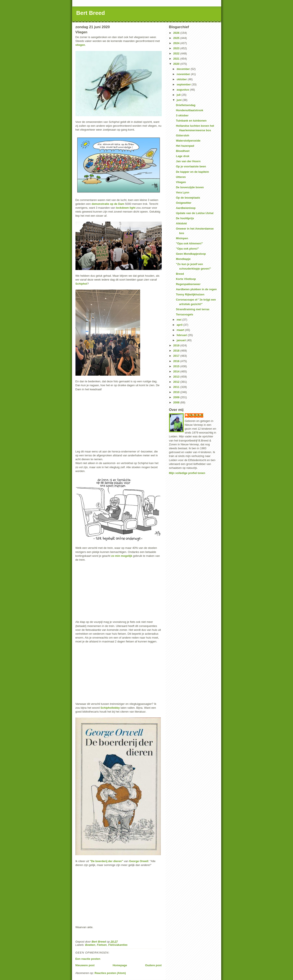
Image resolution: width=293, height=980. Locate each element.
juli (179, 95)
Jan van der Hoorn (188, 161)
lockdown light (125, 208)
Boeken (90, 945)
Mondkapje (183, 259)
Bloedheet (183, 151)
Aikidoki (181, 223)
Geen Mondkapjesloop (191, 254)
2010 (177, 392)
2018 (177, 351)
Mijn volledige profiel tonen (187, 473)
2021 (177, 59)
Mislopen (182, 238)
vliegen (80, 45)
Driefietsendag (186, 105)
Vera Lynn (183, 192)
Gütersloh (183, 135)
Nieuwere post (85, 965)
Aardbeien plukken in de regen (196, 289)
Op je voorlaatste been (191, 166)
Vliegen (181, 182)
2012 (177, 382)
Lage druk (183, 156)
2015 (177, 366)
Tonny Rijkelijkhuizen (190, 294)
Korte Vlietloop (186, 279)
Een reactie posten (88, 959)
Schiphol (81, 284)
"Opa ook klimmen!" (189, 243)
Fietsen (102, 945)
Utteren (181, 177)
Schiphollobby (110, 708)
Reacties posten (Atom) (110, 973)
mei (179, 320)
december (184, 69)
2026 (177, 33)
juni (179, 100)
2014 (177, 371)
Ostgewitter (184, 203)
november (184, 74)
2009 (177, 397)
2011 (177, 387)
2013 (177, 377)
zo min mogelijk (122, 556)
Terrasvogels (185, 314)
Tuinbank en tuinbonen (191, 121)
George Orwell (139, 861)
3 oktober (182, 115)
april (180, 325)
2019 (177, 345)
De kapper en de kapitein (192, 172)
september (184, 84)
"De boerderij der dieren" (106, 861)
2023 (177, 48)
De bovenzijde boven (190, 187)
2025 (177, 38)
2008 (177, 402)
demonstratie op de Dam (108, 204)
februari (182, 335)
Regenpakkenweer (188, 284)
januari (182, 340)
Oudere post (153, 965)
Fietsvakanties (118, 945)
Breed (180, 274)
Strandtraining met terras (193, 309)
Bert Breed (91, 13)
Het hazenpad (185, 146)
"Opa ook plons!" (187, 249)
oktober (182, 79)
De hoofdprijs (185, 218)
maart (181, 330)
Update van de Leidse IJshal (195, 213)
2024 (177, 43)
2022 (177, 53)
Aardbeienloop (186, 208)
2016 (177, 361)
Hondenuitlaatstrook (190, 110)
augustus (183, 90)
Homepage (120, 965)
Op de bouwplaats (188, 198)
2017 (177, 356)
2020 (177, 64)
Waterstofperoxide (188, 141)
